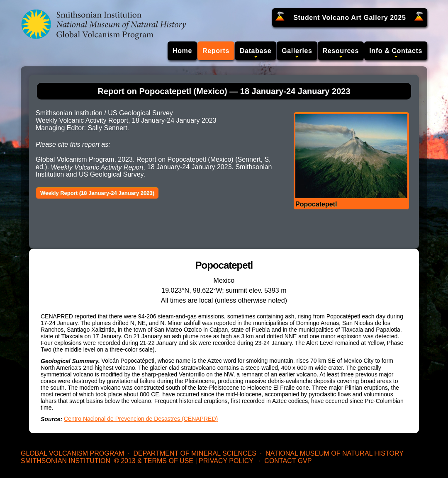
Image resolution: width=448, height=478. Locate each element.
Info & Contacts (396, 51)
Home (182, 51)
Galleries (297, 51)
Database (256, 51)
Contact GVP (288, 461)
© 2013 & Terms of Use (154, 461)
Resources (341, 51)
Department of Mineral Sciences (195, 453)
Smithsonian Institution (66, 461)
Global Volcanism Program (72, 453)
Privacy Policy (226, 461)
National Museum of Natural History (335, 453)
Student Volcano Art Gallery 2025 (349, 18)
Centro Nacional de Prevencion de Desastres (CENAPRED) (141, 419)
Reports (216, 51)
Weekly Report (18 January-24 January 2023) (97, 193)
